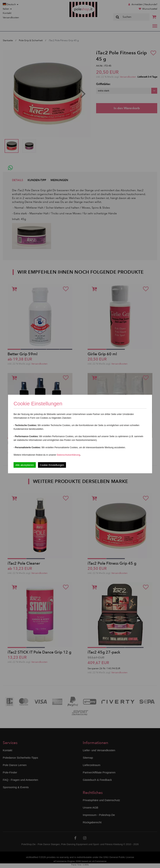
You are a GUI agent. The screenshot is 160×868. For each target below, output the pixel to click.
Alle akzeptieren (25, 465)
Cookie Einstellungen (52, 465)
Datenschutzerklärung (68, 455)
